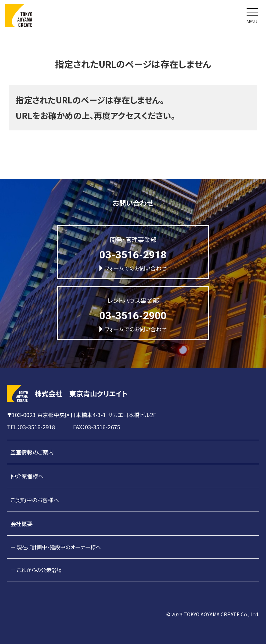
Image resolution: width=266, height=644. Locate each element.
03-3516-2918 (133, 255)
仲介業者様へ (27, 476)
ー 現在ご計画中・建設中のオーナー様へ (56, 547)
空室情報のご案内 (32, 452)
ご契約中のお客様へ (35, 500)
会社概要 (21, 524)
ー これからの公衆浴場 (36, 570)
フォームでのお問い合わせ (133, 268)
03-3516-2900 (133, 316)
